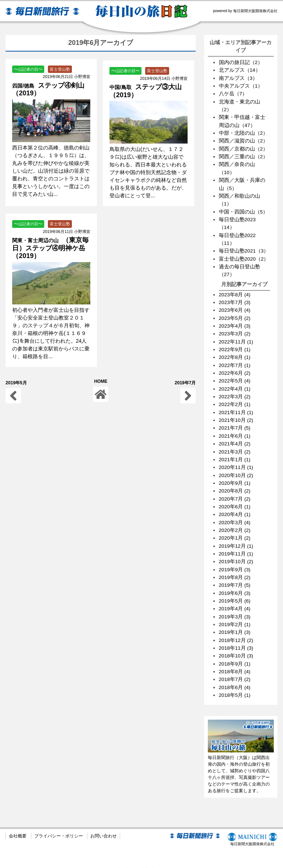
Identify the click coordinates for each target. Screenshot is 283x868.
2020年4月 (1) (235, 507)
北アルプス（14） (240, 70)
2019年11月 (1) (237, 546)
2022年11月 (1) (237, 337)
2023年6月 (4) (235, 306)
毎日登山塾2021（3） (244, 248)
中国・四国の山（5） (244, 209)
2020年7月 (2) (235, 492)
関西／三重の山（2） (244, 155)
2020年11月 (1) (237, 461)
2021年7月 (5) (235, 422)
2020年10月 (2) (237, 469)
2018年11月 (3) (237, 639)
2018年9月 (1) (235, 654)
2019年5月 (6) (235, 592)
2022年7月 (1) (235, 360)
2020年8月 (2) (235, 484)
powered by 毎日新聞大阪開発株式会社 (245, 11)
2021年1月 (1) (235, 453)
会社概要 (18, 826)
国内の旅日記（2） (241, 62)
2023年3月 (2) (235, 329)
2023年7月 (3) (235, 299)
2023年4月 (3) (235, 322)
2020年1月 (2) (235, 530)
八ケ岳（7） (233, 93)
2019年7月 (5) (235, 577)
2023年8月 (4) (235, 291)
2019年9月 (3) (235, 561)
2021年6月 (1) (235, 430)
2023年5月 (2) (235, 314)
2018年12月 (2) (237, 631)
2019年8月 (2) (235, 569)
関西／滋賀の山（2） (244, 140)
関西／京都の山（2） (244, 147)
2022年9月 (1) (235, 345)
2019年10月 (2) (237, 554)
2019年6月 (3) (235, 585)
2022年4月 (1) (235, 384)
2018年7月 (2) (235, 670)
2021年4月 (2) (235, 438)
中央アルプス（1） (241, 85)
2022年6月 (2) (235, 368)
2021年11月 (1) (237, 407)
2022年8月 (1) (235, 353)
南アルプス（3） (238, 78)
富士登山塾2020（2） (244, 255)
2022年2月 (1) (235, 399)
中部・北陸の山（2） (244, 132)
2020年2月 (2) (235, 523)
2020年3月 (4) (235, 515)
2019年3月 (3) (235, 608)
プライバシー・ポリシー (59, 826)
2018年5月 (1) (235, 685)
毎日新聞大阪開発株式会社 (252, 830)
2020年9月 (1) (235, 476)
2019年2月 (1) (235, 615)
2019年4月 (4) (235, 600)
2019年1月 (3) (235, 623)
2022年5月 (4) (235, 376)
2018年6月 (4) (235, 677)
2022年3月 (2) (235, 391)
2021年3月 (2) (235, 445)
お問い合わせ (104, 826)
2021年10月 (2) (237, 414)
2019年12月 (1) (237, 538)
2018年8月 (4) (235, 662)
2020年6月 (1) (235, 500)
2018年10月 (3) (237, 646)
